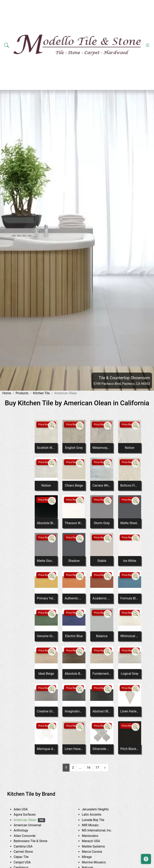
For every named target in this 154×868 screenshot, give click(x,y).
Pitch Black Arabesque (130, 749)
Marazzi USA (95, 841)
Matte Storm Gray (46, 561)
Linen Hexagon (74, 749)
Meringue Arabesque (46, 749)
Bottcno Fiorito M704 (130, 485)
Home (7, 393)
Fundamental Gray (102, 674)
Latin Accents (96, 815)
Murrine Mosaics (98, 862)
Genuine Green (46, 636)
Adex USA (25, 809)
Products (22, 393)
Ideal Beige (46, 674)
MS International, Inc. (102, 830)
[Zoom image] (52, 426)
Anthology (25, 830)
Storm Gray (102, 523)
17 (97, 768)
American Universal (32, 825)
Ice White (130, 561)
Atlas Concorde (29, 836)
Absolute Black (46, 523)
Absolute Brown (74, 674)
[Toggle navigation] (148, 45)
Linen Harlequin (130, 711)
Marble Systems (98, 846)
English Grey (74, 448)
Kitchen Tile (41, 393)
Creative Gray (46, 711)
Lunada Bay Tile (98, 820)
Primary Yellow (46, 598)
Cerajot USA (26, 862)
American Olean (29, 820)
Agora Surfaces (29, 815)
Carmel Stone (28, 852)
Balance (102, 636)
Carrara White (102, 485)
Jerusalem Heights (100, 809)
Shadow (74, 561)
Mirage (91, 857)
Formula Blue (130, 598)
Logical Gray (130, 674)
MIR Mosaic (95, 825)
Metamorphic (102, 448)
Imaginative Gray (74, 711)
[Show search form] (6, 45)
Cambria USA (28, 846)
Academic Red (102, 598)
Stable (102, 561)
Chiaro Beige (74, 485)
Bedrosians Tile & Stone (36, 841)
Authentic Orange (74, 598)
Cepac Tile (26, 857)
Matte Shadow (130, 523)
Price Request (46, 424)
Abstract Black (102, 711)
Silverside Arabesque (102, 749)
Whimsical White (130, 636)
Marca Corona (96, 852)
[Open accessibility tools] (146, 859)
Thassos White (74, 523)
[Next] (105, 768)
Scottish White (46, 448)
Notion (130, 448)
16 (88, 768)
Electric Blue (74, 636)
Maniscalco (94, 836)
